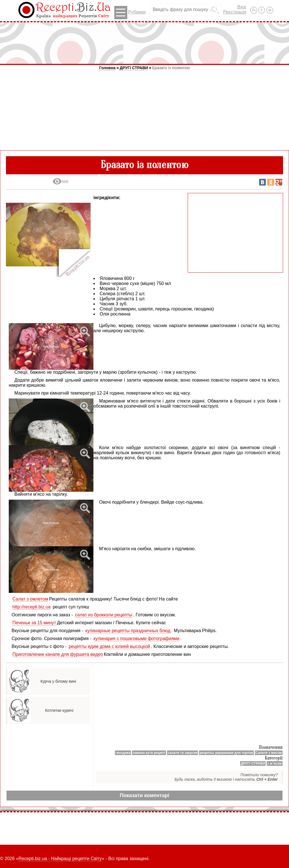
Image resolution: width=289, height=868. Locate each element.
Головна (108, 68)
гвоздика (123, 753)
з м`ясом (275, 763)
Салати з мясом (269, 753)
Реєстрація (235, 12)
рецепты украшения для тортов (226, 753)
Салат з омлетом (30, 599)
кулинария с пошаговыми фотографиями (136, 639)
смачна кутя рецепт (149, 753)
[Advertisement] (144, 43)
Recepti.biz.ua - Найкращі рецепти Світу (60, 859)
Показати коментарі (144, 795)
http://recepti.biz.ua (31, 607)
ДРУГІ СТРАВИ (134, 68)
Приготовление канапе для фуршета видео (58, 654)
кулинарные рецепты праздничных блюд (128, 631)
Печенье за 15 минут (34, 623)
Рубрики (130, 13)
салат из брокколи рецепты (104, 615)
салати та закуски (182, 753)
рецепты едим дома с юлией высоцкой (109, 646)
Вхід (242, 7)
